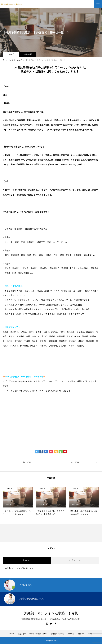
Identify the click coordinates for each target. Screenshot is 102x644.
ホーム (12, 634)
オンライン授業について (38, 634)
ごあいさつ (22, 634)
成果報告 (71, 634)
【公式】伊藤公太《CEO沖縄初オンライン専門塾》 (35, 408)
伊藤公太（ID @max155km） (23, 416)
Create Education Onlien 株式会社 (26, 425)
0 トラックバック (75, 560)
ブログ (11, 54)
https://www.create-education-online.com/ (24, 399)
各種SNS (81, 634)
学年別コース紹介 (58, 634)
